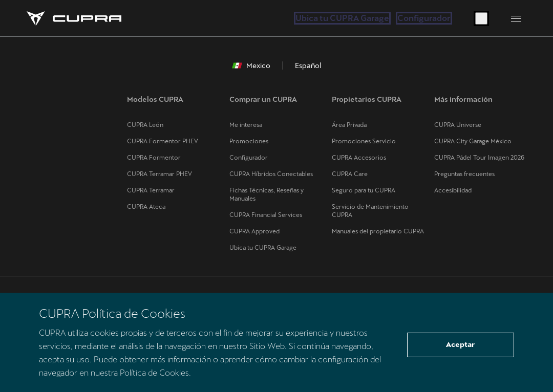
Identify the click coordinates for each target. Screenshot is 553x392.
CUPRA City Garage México (473, 141)
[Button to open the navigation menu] (516, 18)
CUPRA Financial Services (266, 215)
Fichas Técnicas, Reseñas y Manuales (267, 194)
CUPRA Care (350, 174)
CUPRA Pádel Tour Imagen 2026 (479, 158)
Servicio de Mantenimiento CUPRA (370, 211)
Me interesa (246, 125)
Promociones (249, 141)
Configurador (424, 18)
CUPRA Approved (254, 231)
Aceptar (460, 344)
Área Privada (349, 125)
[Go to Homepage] (74, 18)
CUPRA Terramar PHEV (159, 174)
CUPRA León (145, 125)
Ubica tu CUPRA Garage (342, 18)
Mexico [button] (251, 66)
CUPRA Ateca (146, 207)
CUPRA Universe (458, 125)
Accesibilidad (453, 190)
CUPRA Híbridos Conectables (271, 174)
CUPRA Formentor (154, 158)
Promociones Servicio (364, 141)
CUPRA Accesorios (359, 158)
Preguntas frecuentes (464, 174)
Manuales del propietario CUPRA (378, 231)
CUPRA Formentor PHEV (163, 141)
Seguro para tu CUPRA (364, 190)
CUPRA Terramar (151, 190)
